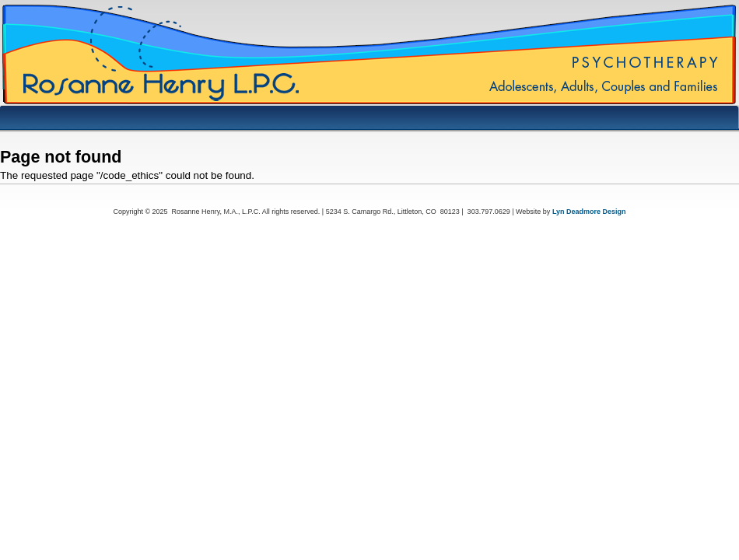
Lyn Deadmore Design (589, 212)
